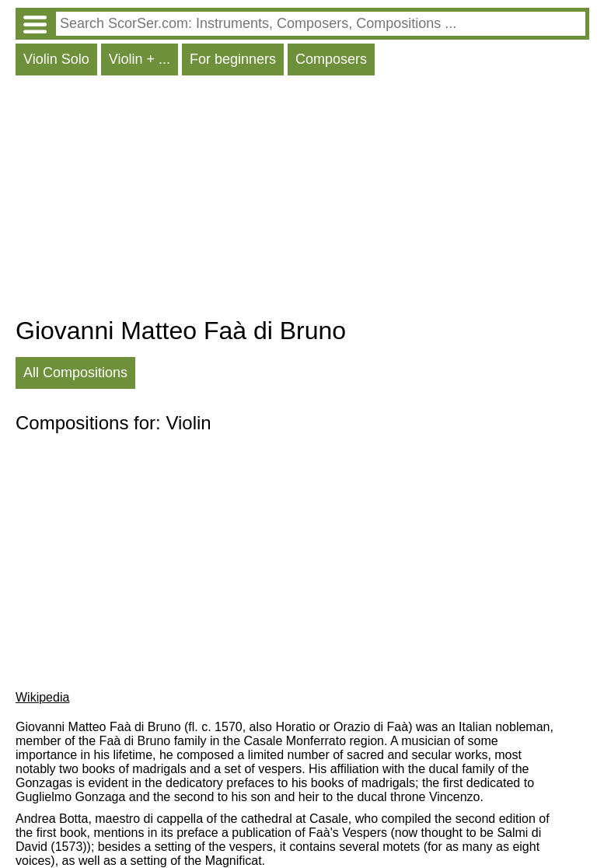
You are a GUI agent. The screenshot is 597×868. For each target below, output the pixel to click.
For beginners (233, 59)
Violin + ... (140, 59)
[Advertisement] (302, 200)
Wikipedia (42, 697)
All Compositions (75, 373)
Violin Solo (56, 59)
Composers (331, 59)
